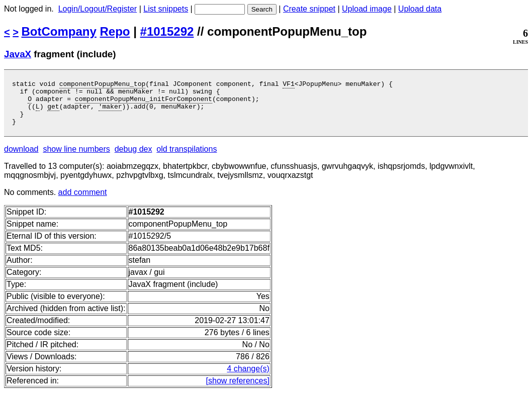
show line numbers (76, 158)
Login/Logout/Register (98, 9)
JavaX (18, 54)
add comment (83, 201)
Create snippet (309, 9)
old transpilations (187, 158)
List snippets (166, 9)
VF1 (288, 85)
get (53, 112)
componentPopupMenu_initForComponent (144, 103)
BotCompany (59, 31)
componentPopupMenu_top (103, 85)
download (21, 158)
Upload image (367, 9)
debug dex (134, 158)
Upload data (420, 9)
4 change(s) (248, 378)
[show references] (238, 390)
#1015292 (167, 31)
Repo (115, 31)
